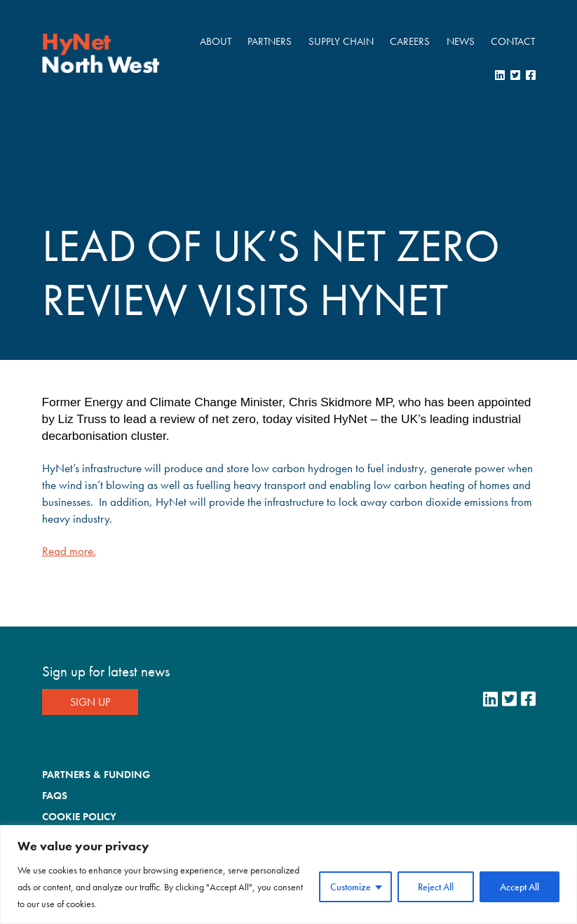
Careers (410, 41)
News (461, 41)
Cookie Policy (79, 817)
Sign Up (90, 702)
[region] (288, 875)
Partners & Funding (96, 775)
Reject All (436, 887)
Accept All (520, 887)
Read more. (69, 551)
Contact (513, 41)
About (216, 41)
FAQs (55, 796)
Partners (270, 41)
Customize (351, 887)
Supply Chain (341, 41)
